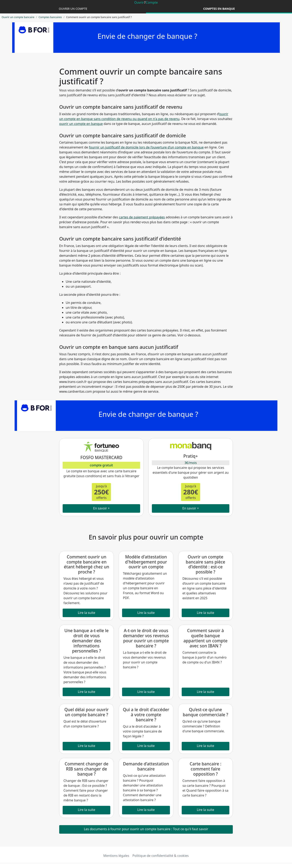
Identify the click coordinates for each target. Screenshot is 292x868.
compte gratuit (101, 465)
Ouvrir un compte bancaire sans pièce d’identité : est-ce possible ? (205, 564)
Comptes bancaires (50, 17)
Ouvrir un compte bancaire (18, 17)
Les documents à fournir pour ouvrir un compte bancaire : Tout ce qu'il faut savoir (146, 829)
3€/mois (191, 463)
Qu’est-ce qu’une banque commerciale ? (205, 712)
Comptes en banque (219, 9)
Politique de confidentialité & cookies (160, 856)
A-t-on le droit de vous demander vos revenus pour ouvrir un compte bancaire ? (146, 638)
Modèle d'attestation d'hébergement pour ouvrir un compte (146, 562)
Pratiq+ (191, 456)
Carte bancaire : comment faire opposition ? (205, 769)
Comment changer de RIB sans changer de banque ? (87, 769)
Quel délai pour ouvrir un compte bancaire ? (86, 712)
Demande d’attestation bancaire (146, 766)
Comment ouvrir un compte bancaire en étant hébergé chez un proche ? (86, 564)
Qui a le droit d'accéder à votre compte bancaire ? (146, 715)
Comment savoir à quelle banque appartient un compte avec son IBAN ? (206, 638)
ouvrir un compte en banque (81, 124)
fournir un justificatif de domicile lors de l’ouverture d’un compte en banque (146, 147)
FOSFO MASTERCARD (101, 457)
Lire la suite (87, 613)
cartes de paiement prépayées (142, 217)
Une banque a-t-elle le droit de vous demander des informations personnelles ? (87, 641)
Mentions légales (116, 856)
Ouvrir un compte (73, 9)
